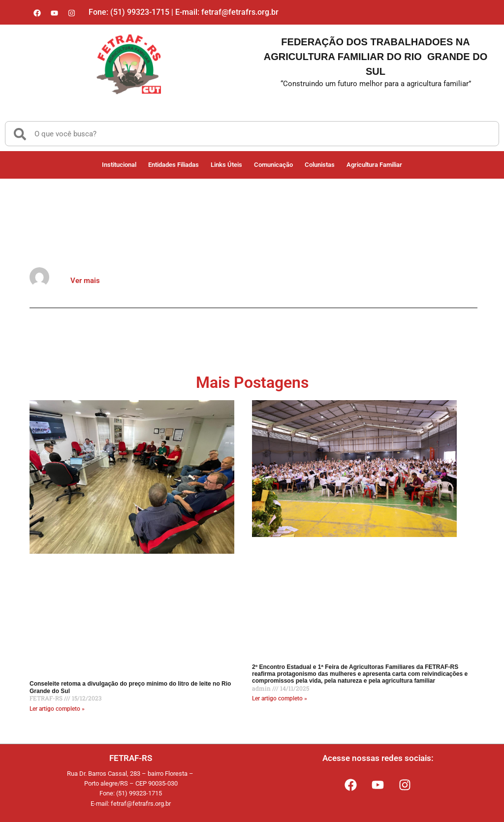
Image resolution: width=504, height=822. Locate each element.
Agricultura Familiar (374, 165)
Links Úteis (226, 165)
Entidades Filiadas (173, 165)
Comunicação (273, 165)
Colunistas (320, 165)
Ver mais (85, 281)
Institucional (119, 165)
